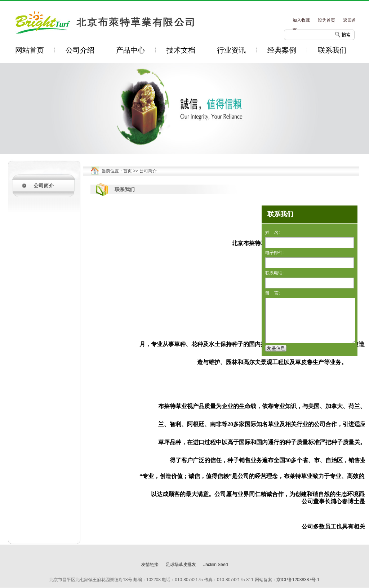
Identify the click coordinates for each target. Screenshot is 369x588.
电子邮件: (274, 253)
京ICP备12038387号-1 (298, 580)
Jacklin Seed (215, 565)
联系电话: (274, 273)
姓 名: (273, 233)
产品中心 (130, 50)
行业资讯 (231, 50)
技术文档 (181, 50)
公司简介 (44, 186)
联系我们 (332, 50)
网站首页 (30, 50)
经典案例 (282, 50)
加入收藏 (301, 20)
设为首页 (326, 20)
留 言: (273, 293)
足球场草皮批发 (181, 565)
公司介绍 (80, 50)
